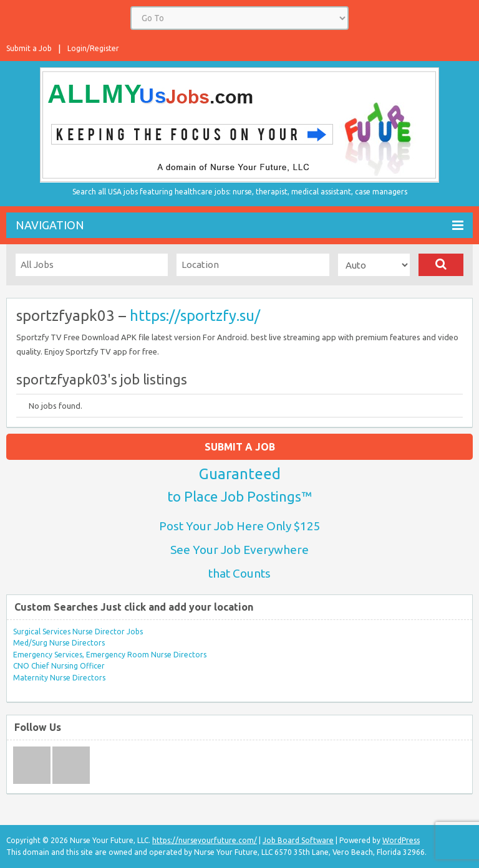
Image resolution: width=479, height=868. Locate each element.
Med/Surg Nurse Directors (59, 643)
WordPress (401, 840)
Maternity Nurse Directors (59, 678)
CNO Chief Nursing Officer (59, 666)
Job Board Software (298, 840)
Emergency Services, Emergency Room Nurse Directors (110, 655)
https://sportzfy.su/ (195, 316)
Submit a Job (29, 48)
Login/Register (93, 48)
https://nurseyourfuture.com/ (205, 840)
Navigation (239, 225)
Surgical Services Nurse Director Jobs (78, 632)
